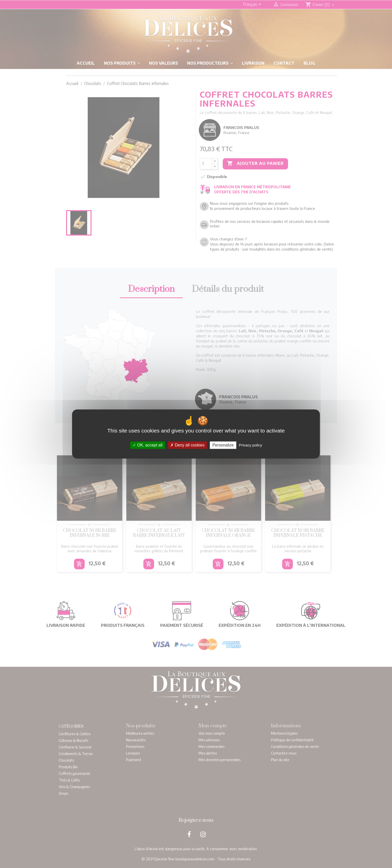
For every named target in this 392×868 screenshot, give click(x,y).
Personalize (223, 445)
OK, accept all (148, 445)
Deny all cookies (187, 445)
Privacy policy (250, 445)
